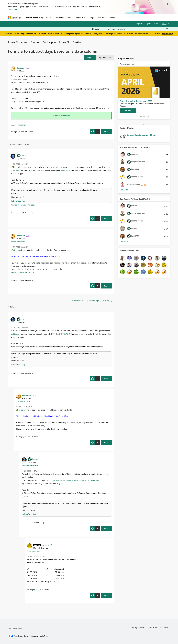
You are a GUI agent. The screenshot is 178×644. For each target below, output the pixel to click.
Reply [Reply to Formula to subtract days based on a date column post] (106, 131)
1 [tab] (140, 116)
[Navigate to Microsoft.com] (15, 18)
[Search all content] (140, 29)
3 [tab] (143, 116)
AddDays (15, 170)
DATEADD (66, 170)
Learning (101, 17)
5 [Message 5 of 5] (35, 590)
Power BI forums (17, 42)
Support (112, 17)
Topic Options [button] (104, 57)
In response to (18, 241)
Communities (81, 17)
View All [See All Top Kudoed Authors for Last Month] (124, 241)
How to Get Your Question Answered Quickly (139, 135)
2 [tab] (142, 116)
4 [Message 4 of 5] (29, 523)
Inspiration (60, 17)
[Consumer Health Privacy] (40, 636)
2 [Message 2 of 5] (18, 213)
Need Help (22, 126)
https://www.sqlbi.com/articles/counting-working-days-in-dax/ (77, 480)
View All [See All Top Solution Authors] (124, 190)
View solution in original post (23, 205)
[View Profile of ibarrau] (24, 155)
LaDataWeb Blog (18, 201)
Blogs (92, 17)
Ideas (70, 17)
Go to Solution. (64, 116)
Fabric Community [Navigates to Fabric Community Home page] (34, 18)
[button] (89, 57)
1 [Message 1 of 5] (18, 132)
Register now (167, 34)
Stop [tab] (147, 116)
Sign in (148, 24)
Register (139, 24)
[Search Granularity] (100, 29)
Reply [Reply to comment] (106, 218)
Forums (49, 17)
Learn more (13, 9)
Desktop (77, 42)
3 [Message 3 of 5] (18, 280)
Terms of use (153, 627)
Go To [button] (164, 24)
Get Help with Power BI (56, 42)
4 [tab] (145, 116)
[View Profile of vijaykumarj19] (47, 545)
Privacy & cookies (139, 627)
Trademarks (164, 627)
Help (156, 24)
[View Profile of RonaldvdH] (21, 68)
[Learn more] (128, 111)
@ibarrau (17, 250)
